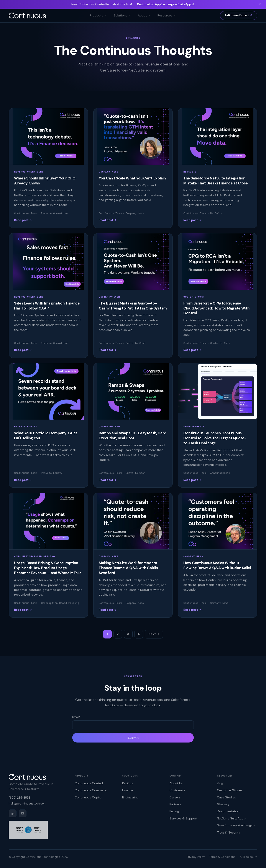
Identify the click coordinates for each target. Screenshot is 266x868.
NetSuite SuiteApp (230, 818)
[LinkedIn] (13, 813)
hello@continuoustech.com (27, 804)
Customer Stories (230, 790)
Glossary (223, 804)
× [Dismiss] (260, 4)
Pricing (174, 811)
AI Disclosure (249, 857)
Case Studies (226, 797)
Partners (175, 804)
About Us (176, 783)
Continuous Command (91, 790)
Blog (220, 783)
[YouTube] (23, 813)
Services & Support (183, 818)
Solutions (122, 15)
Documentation (228, 811)
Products (98, 15)
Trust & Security (229, 832)
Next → (154, 634)
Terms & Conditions (222, 857)
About (144, 15)
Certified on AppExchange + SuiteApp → (166, 4)
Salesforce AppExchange (235, 825)
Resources (167, 15)
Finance (128, 790)
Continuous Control (89, 783)
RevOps (128, 783)
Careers (175, 797)
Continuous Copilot (89, 797)
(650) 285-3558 (20, 798)
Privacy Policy (196, 857)
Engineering (130, 797)
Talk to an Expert (237, 15)
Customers (177, 790)
